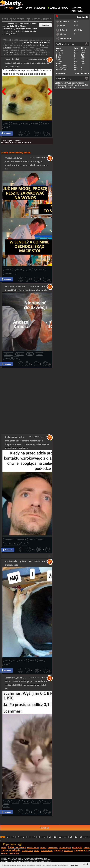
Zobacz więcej (66, 38)
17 (86, 837)
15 (76, 837)
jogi (73, 83)
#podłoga (21, 540)
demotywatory (8, 52)
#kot (6, 660)
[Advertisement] (27, 385)
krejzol (60, 53)
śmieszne (43, 848)
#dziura (40, 540)
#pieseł (36, 123)
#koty (15, 660)
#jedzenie (8, 269)
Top (9, 8)
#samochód (9, 540)
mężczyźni (77, 847)
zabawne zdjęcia (11, 850)
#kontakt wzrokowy (11, 544)
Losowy (20, 8)
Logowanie (77, 8)
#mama (26, 123)
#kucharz (19, 269)
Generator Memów (58, 8)
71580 (76, 26)
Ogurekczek (70, 87)
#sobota (39, 354)
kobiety (4, 848)
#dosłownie (40, 269)
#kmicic (7, 358)
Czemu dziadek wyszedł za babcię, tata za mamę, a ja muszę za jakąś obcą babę (27, 63)
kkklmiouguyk (61, 85)
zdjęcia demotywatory (37, 42)
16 (81, 837)
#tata (45, 123)
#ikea (30, 354)
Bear (59, 57)
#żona (32, 660)
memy (38, 48)
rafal (59, 59)
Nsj (63, 87)
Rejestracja (77, 11)
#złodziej (16, 802)
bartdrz (58, 87)
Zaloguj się (5, 142)
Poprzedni (5, 86)
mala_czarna (62, 66)
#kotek (41, 660)
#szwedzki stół (10, 273)
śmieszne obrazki (47, 851)
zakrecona (62, 70)
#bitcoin (46, 802)
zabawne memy (53, 848)
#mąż (23, 660)
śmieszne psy (69, 851)
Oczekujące (40, 8)
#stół (29, 269)
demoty (58, 850)
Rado (60, 63)
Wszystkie (85, 73)
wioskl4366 (66, 83)
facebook (4, 853)
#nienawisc (8, 354)
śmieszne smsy (14, 853)
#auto (31, 540)
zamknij (85, 864)
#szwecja (20, 354)
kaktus (60, 61)
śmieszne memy (17, 847)
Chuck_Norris (62, 68)
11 (55, 837)
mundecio (80, 83)
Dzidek (58, 83)
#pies (6, 123)
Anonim (60, 51)
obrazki (37, 851)
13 (66, 837)
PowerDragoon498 (80, 85)
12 (60, 837)
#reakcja (36, 802)
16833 (76, 22)
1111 (70, 85)
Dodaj (29, 8)
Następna (49, 86)
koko (59, 55)
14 (71, 837)
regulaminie (74, 865)
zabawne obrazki (33, 848)
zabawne (87, 848)
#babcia (16, 123)
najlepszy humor (27, 851)
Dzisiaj (77, 73)
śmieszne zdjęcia (65, 848)
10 (50, 837)
